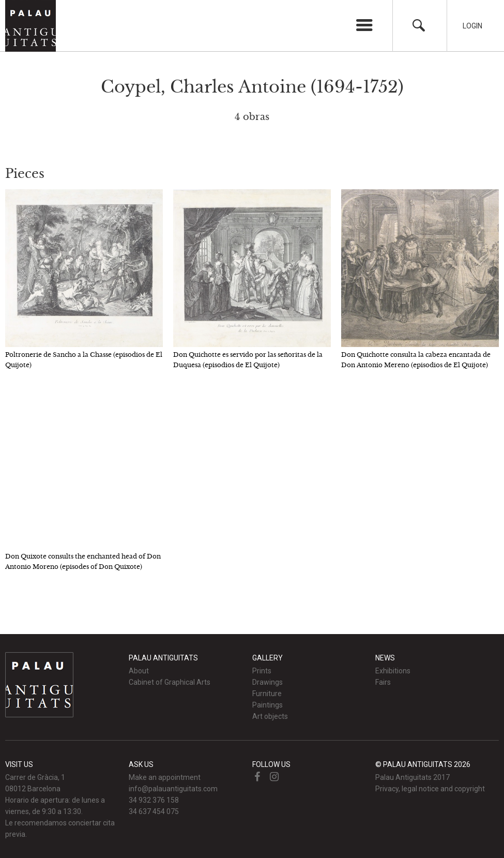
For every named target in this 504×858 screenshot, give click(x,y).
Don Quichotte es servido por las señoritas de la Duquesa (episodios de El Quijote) (248, 360)
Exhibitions (393, 671)
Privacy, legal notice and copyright (430, 789)
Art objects (270, 716)
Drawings (268, 682)
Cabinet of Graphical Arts (170, 682)
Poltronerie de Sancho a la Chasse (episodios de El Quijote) (84, 360)
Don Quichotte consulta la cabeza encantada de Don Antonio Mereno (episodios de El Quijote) (416, 360)
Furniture (267, 694)
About (139, 671)
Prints (262, 671)
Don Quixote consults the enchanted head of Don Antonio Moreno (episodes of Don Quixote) (83, 561)
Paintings (268, 705)
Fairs (383, 682)
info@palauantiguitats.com (173, 789)
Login (472, 26)
